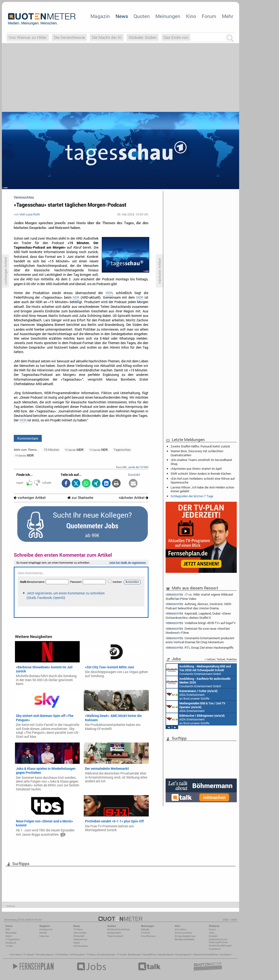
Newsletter (11, 933)
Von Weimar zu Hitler (28, 37)
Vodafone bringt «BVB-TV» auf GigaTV (201, 623)
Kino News (16, 955)
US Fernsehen (77, 955)
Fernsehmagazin (45, 955)
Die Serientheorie (69, 37)
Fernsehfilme (149, 955)
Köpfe (76, 943)
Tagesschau (122, 450)
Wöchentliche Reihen (119, 929)
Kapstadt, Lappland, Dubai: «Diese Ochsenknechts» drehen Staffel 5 (198, 615)
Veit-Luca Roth (30, 214)
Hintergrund (46, 929)
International (80, 939)
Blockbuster (134, 955)
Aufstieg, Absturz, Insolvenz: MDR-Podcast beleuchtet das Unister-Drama (199, 606)
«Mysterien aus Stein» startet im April (196, 469)
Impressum (215, 949)
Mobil (9, 936)
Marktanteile (114, 933)
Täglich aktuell (115, 936)
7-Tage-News (13, 939)
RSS (8, 929)
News (122, 16)
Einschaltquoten (106, 955)
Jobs (212, 933)
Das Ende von (176, 37)
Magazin (100, 16)
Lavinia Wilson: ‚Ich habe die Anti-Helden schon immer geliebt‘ (202, 489)
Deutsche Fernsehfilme (206, 955)
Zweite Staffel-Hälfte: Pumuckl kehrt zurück (200, 446)
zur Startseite (80, 498)
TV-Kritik (145, 933)
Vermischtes (80, 933)
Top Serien (225, 955)
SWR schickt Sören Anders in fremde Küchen (201, 474)
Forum (209, 16)
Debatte (145, 929)
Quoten (142, 16)
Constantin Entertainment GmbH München (198, 670)
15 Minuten (51, 450)
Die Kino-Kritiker (183, 933)
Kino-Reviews (148, 936)
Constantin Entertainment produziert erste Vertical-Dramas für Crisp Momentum (200, 640)
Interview (44, 936)
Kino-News (181, 929)
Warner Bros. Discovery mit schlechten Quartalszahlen (197, 453)
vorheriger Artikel (30, 498)
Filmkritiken (62, 955)
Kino (191, 16)
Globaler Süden (143, 37)
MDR (140, 297)
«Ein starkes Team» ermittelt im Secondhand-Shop (202, 462)
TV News (91, 955)
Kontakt (213, 936)
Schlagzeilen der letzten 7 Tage (192, 496)
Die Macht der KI (107, 37)
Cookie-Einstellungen (220, 946)
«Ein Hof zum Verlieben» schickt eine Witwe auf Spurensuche (203, 480)
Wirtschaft (79, 936)
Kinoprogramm (184, 955)
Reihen (43, 933)
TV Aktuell (29, 955)
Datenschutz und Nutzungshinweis (218, 941)
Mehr (228, 16)
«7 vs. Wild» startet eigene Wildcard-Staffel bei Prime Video (200, 596)
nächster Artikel (134, 498)
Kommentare (28, 438)
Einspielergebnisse (185, 936)
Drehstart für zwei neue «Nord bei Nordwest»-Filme (198, 631)
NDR (76, 297)
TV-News (78, 929)
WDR (109, 293)
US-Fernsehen (81, 946)
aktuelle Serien (166, 955)
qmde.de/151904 (138, 467)
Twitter (9, 946)
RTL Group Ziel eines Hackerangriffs (200, 648)
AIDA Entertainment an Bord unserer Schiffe (192, 694)
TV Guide (122, 955)
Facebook (11, 943)
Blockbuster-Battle (185, 939)
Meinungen (168, 16)
